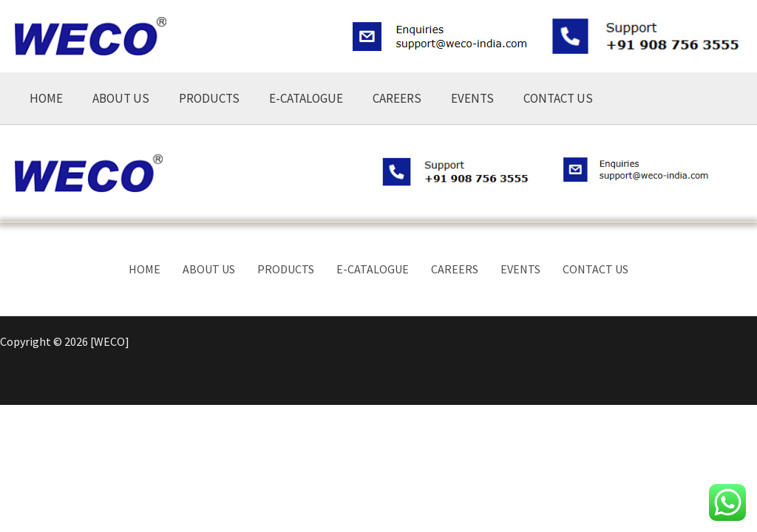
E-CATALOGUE (306, 98)
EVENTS (472, 98)
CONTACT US (558, 98)
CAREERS (397, 98)
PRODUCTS (209, 98)
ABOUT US (121, 98)
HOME (46, 98)
